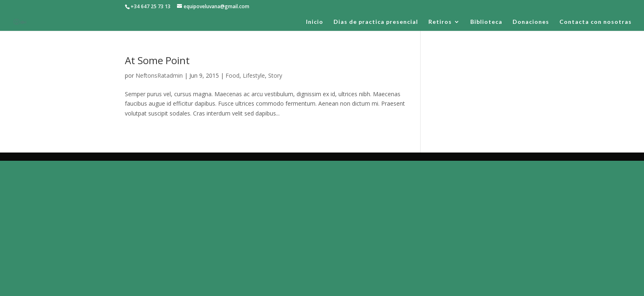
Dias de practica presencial (376, 22)
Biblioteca (486, 22)
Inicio (315, 22)
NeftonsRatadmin (159, 75)
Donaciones (531, 22)
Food (232, 75)
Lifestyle (254, 75)
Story (275, 75)
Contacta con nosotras (596, 22)
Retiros (440, 22)
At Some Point (157, 60)
